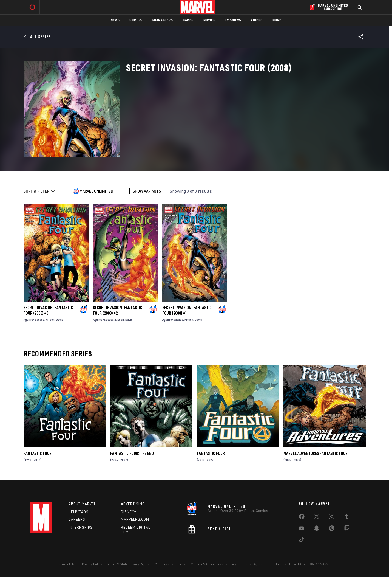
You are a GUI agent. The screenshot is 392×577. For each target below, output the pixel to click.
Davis (60, 320)
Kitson (50, 320)
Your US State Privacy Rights (128, 564)
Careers (77, 519)
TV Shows (233, 20)
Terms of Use (67, 564)
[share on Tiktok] (302, 541)
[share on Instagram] (332, 517)
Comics (136, 20)
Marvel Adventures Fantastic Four (316, 453)
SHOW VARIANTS (147, 191)
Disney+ (129, 512)
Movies (209, 20)
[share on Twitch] (347, 529)
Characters (162, 20)
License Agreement (256, 564)
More (277, 20)
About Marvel (82, 504)
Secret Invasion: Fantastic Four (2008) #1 (187, 310)
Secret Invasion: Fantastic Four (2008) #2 (118, 310)
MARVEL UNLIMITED (96, 191)
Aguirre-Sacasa (34, 320)
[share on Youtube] (302, 529)
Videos (257, 20)
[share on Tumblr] (347, 517)
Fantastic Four (38, 453)
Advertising (133, 504)
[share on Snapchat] (317, 529)
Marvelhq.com (135, 519)
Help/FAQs (79, 512)
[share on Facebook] (302, 518)
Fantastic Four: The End (132, 453)
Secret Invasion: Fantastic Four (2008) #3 (48, 310)
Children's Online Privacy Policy (214, 564)
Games (188, 20)
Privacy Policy (92, 564)
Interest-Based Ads (290, 564)
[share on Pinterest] (332, 529)
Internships (81, 527)
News (115, 20)
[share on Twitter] (317, 517)
